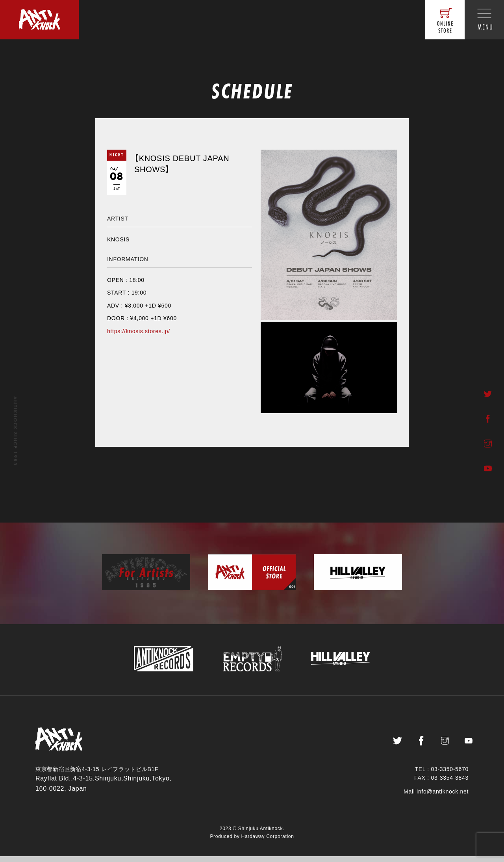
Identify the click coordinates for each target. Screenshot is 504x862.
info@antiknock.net (443, 797)
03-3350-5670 (450, 775)
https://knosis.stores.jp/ (139, 331)
